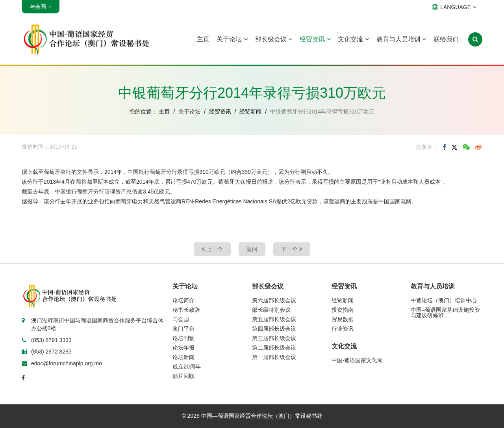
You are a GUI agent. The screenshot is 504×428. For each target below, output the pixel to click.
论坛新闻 (183, 357)
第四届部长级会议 (274, 329)
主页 (203, 39)
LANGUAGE (454, 7)
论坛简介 (183, 300)
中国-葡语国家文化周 (357, 360)
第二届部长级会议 (274, 348)
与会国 (181, 319)
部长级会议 (274, 39)
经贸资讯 (315, 39)
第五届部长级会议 (274, 319)
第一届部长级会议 (274, 357)
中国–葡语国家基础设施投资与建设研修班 (445, 313)
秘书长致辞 (186, 310)
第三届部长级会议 (274, 338)
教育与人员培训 (401, 39)
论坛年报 (183, 348)
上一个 (212, 249)
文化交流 (353, 39)
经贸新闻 (250, 112)
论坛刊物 (183, 338)
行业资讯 (343, 329)
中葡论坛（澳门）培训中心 (444, 300)
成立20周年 (187, 367)
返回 (252, 249)
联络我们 (446, 39)
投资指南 (343, 310)
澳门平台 (183, 329)
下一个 (292, 249)
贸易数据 (343, 319)
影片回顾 (183, 376)
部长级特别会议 (271, 310)
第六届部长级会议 (274, 300)
